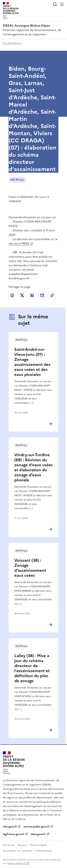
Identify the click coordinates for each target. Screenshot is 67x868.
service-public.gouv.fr (37, 827)
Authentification (44, 851)
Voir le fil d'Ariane (12, 43)
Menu (62, 4)
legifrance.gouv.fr (14, 834)
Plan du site (9, 845)
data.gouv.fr (38, 834)
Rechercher (55, 4)
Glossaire (22, 845)
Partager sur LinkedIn (32, 295)
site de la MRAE (19, 244)
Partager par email (42, 295)
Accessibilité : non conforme (18, 851)
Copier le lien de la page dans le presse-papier (52, 295)
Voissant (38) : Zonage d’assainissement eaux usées (30, 568)
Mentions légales (39, 845)
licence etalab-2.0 (17, 863)
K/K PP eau (17, 180)
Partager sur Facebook (12, 295)
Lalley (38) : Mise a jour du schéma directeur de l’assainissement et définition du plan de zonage (32, 668)
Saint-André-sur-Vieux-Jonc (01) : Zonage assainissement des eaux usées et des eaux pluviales (32, 362)
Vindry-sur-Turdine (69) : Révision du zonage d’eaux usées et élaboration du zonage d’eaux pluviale (33, 467)
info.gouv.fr (10, 827)
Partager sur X (22, 295)
